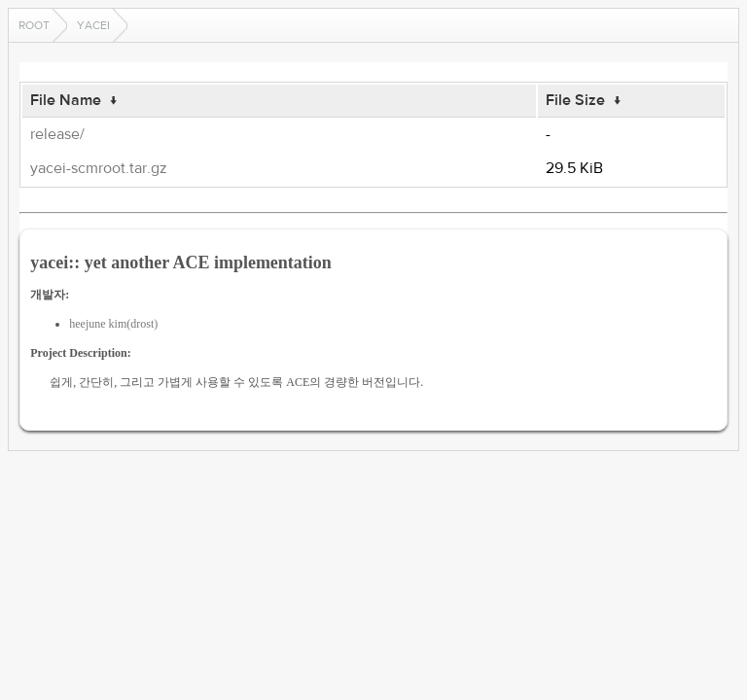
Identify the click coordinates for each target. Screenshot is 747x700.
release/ (57, 134)
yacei (93, 25)
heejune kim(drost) (113, 324)
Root (34, 25)
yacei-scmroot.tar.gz (99, 168)
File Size (575, 100)
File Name (66, 100)
